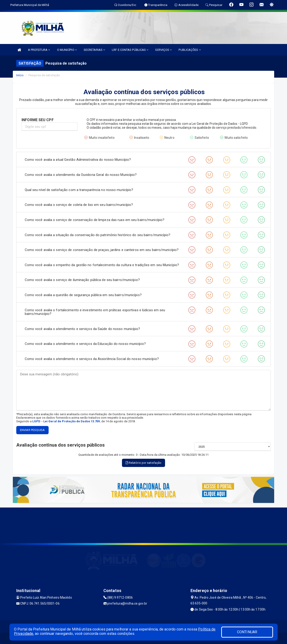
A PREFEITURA (39, 50)
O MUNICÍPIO (67, 50)
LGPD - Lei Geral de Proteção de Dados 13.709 (66, 421)
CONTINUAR (247, 632)
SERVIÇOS (163, 50)
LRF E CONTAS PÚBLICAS (130, 50)
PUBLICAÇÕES (190, 50)
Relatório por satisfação (144, 463)
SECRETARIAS (94, 50)
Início (20, 75)
